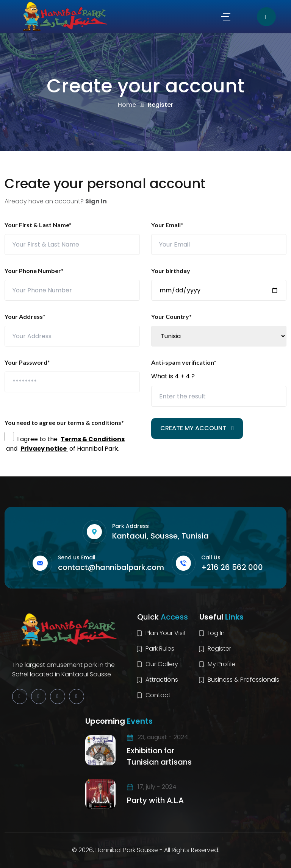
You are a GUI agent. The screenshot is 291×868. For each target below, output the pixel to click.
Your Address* (25, 316)
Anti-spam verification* (184, 362)
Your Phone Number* (34, 271)
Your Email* (167, 225)
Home (127, 105)
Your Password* (27, 362)
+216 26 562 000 (232, 567)
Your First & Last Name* (38, 225)
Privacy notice (44, 449)
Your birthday (171, 271)
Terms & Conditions (93, 439)
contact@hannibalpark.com (111, 567)
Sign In (96, 201)
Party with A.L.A (155, 800)
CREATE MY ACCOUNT (197, 428)
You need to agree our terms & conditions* (64, 422)
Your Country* (171, 316)
